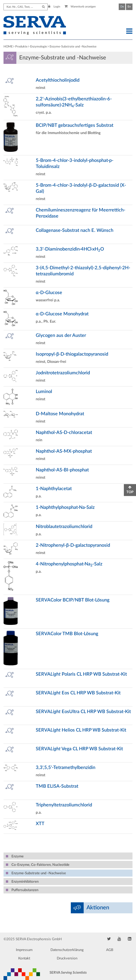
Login (54, 7)
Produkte (21, 47)
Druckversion (67, 958)
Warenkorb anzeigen (80, 7)
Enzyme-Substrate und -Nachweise (73, 47)
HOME (8, 47)
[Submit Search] (43, 7)
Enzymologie (39, 47)
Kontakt (24, 958)
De (122, 7)
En (129, 7)
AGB (110, 950)
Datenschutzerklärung (67, 950)
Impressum (24, 950)
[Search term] (26, 7)
